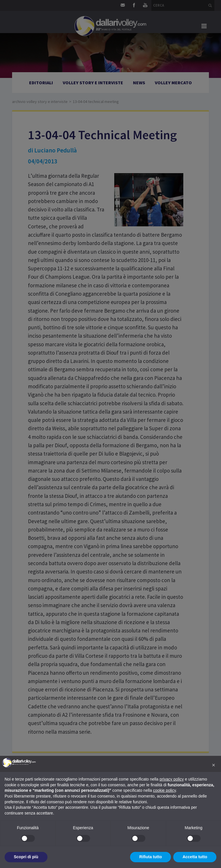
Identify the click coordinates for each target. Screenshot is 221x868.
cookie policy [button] (164, 790)
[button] (214, 765)
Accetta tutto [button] (195, 857)
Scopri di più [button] (26, 857)
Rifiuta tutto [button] (151, 857)
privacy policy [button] (172, 779)
